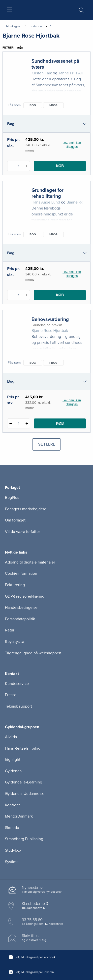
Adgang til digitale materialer (30, 562)
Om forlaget (15, 520)
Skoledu (12, 828)
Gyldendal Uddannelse (25, 794)
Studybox (13, 850)
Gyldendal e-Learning (24, 782)
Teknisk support (18, 706)
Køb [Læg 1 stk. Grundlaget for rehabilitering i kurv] (60, 295)
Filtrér (14, 48)
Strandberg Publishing (24, 839)
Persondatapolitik (20, 619)
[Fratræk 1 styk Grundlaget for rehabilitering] (11, 295)
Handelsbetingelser (22, 608)
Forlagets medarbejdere (26, 509)
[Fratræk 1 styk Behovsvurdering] (11, 423)
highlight (13, 760)
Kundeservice (17, 684)
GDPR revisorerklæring (25, 596)
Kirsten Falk (42, 73)
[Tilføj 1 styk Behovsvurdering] (27, 423)
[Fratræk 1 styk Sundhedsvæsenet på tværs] (11, 166)
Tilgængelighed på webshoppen (33, 653)
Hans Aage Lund (46, 202)
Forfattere (36, 26)
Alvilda (11, 737)
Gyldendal (14, 771)
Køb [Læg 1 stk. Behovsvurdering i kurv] (60, 423)
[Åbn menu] (9, 10)
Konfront (12, 805)
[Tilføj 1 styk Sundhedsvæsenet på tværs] (27, 166)
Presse (11, 695)
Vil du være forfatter (22, 532)
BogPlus (12, 498)
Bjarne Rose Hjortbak (50, 331)
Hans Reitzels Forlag (23, 748)
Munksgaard (14, 26)
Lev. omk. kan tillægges (72, 145)
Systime (12, 862)
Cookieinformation (21, 573)
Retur (10, 630)
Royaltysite (15, 642)
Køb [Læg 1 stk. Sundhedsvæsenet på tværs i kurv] (60, 166)
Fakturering (15, 585)
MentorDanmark (19, 816)
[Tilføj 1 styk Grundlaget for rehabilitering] (27, 295)
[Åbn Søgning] (81, 10)
